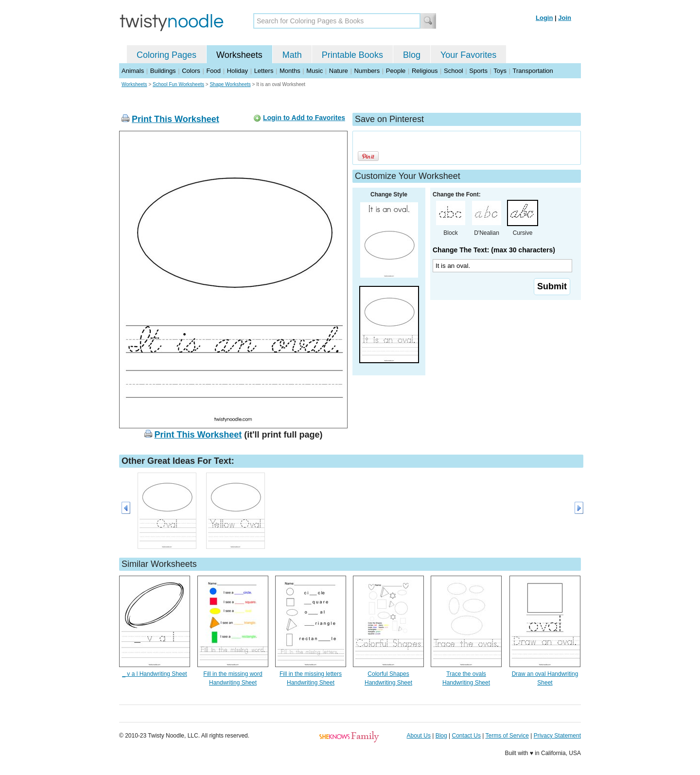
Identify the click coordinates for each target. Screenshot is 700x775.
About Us (419, 736)
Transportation (533, 71)
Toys (500, 71)
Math (292, 55)
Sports (478, 71)
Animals (133, 71)
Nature (339, 71)
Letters (264, 71)
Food (213, 71)
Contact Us (466, 736)
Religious (425, 71)
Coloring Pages (166, 55)
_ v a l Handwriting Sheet (154, 674)
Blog (412, 55)
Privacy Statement (557, 736)
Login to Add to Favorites (304, 118)
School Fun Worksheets (178, 84)
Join (565, 18)
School (454, 71)
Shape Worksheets (230, 84)
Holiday (237, 71)
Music (315, 71)
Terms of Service (507, 736)
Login (544, 18)
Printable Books (352, 55)
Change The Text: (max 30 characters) (494, 250)
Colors (191, 71)
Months (290, 71)
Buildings (163, 71)
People (396, 71)
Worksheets (239, 55)
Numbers (367, 71)
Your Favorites (468, 55)
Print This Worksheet (175, 119)
